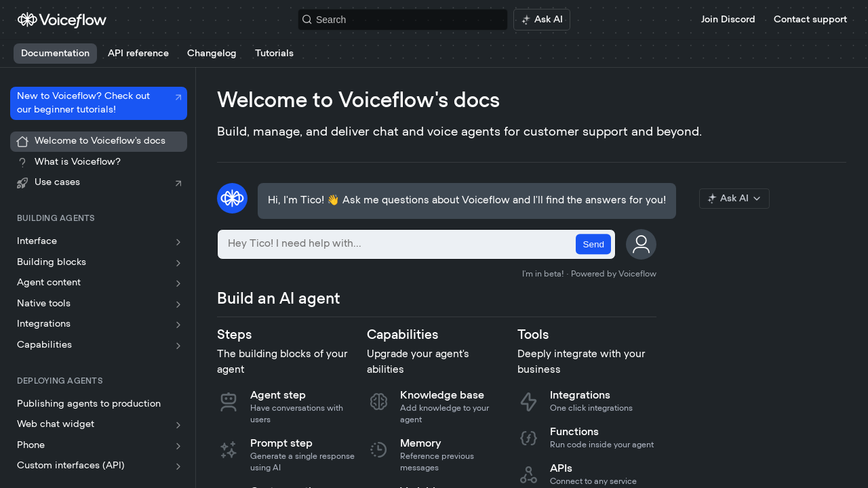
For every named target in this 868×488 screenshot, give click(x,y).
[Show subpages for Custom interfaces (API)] (178, 466)
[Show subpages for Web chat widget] (178, 425)
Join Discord (728, 20)
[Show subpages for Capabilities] (178, 346)
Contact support (810, 20)
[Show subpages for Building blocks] (178, 263)
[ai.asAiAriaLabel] (542, 20)
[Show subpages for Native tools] (178, 304)
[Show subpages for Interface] (178, 242)
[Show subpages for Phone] (178, 446)
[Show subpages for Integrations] (178, 325)
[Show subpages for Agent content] (178, 283)
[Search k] (403, 20)
